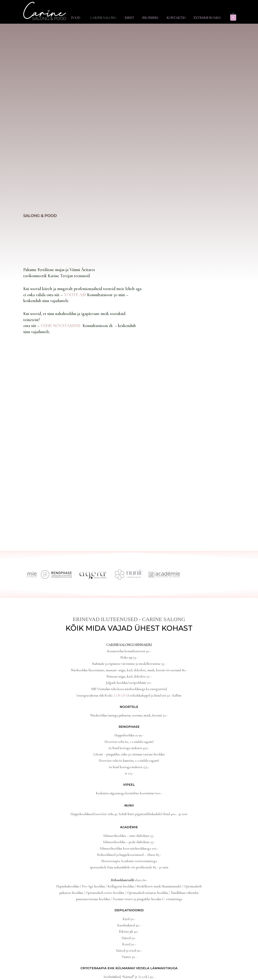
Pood (73, 18)
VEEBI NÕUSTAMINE (62, 326)
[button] (74, 18)
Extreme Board (207, 18)
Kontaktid (175, 18)
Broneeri (149, 18)
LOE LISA (121, 695)
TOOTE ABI (75, 295)
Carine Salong (101, 18)
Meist (128, 18)
